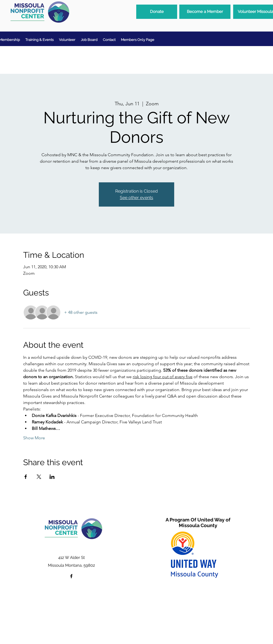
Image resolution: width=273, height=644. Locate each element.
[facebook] (71, 576)
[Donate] (157, 12)
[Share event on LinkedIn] (52, 477)
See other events (136, 198)
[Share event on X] (39, 477)
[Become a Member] (205, 12)
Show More (34, 438)
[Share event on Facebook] (26, 477)
